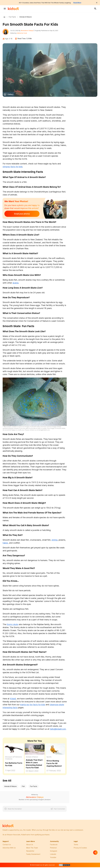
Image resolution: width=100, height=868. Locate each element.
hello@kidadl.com (58, 730)
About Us (30, 846)
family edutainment (33, 855)
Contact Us (7, 846)
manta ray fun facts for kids (33, 706)
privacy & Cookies (80, 849)
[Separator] (95, 853)
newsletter (30, 852)
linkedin (53, 855)
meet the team (32, 849)
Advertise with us (9, 849)
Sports (49, 758)
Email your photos (18, 215)
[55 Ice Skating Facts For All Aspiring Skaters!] (55, 750)
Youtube (53, 858)
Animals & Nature (32, 758)
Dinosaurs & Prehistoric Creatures (14, 759)
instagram (54, 852)
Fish (23, 787)
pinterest (53, 849)
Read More (83, 3)
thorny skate (12, 625)
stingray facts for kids (13, 168)
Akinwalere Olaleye (28, 31)
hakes (5, 544)
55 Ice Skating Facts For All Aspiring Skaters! (54, 764)
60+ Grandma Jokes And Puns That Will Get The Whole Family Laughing (44, 3)
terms (76, 846)
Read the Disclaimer (15, 810)
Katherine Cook (23, 34)
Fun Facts (12, 17)
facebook (54, 846)
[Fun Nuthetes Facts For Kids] (14, 750)
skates (16, 284)
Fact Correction (59, 810)
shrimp (55, 541)
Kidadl (5, 17)
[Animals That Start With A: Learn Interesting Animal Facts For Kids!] (35, 750)
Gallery (10, 95)
